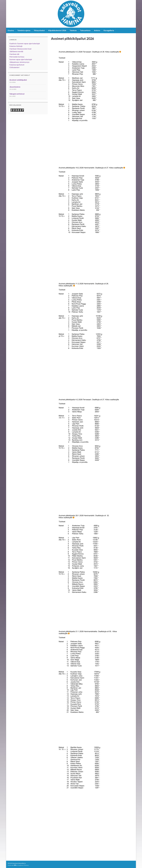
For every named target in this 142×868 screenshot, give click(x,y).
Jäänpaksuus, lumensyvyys (19, 62)
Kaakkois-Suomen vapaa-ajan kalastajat (25, 43)
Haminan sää (14, 54)
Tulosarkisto (85, 30)
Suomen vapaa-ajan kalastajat (21, 59)
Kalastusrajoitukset (17, 65)
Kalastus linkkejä (16, 46)
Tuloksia (73, 30)
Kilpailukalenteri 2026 (57, 30)
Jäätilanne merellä (16, 51)
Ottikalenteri (14, 67)
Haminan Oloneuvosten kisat (20, 49)
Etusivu (11, 30)
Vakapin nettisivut (17, 94)
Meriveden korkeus (17, 57)
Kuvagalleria (109, 30)
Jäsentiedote (15, 87)
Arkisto (97, 30)
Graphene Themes (23, 865)
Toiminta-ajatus (24, 30)
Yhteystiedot (39, 30)
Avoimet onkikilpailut (18, 80)
